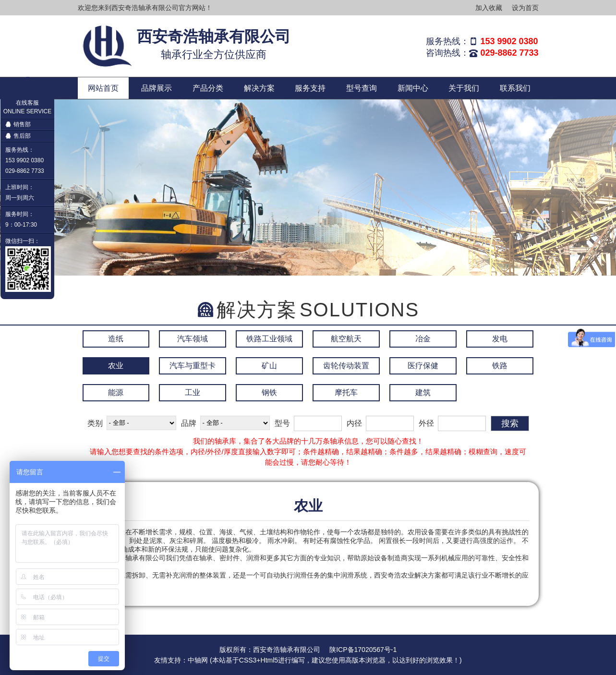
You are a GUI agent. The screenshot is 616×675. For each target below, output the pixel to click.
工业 (193, 392)
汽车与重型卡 (193, 366)
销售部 (18, 124)
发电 (500, 339)
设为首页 (525, 8)
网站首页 (103, 88)
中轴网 (198, 660)
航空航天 (346, 339)
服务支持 (310, 88)
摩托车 (346, 392)
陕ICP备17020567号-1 (363, 650)
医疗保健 (423, 366)
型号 (282, 423)
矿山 (269, 366)
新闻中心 (413, 88)
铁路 (500, 366)
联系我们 (515, 88)
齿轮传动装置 (346, 366)
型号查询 (362, 88)
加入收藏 (489, 8)
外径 (426, 423)
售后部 (18, 136)
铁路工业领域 (269, 339)
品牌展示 (157, 88)
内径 (354, 423)
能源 (116, 392)
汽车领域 (193, 339)
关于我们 (464, 88)
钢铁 (269, 392)
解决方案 (259, 88)
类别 (95, 423)
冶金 (423, 339)
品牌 (189, 423)
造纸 (116, 339)
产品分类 (208, 88)
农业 (116, 366)
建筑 (423, 392)
